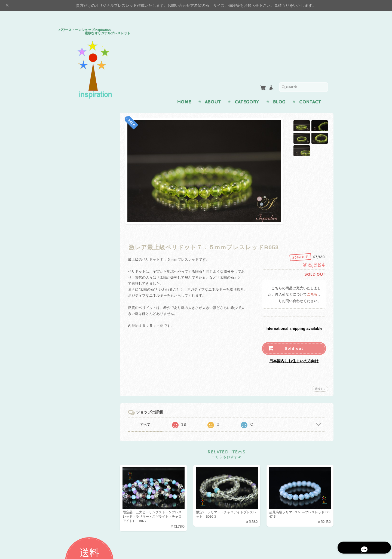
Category (247, 91)
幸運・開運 (74, 214)
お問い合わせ (76, 407)
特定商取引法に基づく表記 (86, 428)
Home (184, 91)
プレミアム (74, 284)
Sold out (294, 338)
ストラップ (74, 257)
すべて (146, 414)
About (213, 91)
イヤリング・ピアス (81, 247)
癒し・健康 (74, 193)
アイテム (72, 225)
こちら (312, 284)
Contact (310, 91)
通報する (320, 378)
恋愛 (69, 171)
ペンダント (74, 236)
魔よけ (71, 204)
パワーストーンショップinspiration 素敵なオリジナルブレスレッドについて (88, 391)
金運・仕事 (74, 182)
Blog (279, 91)
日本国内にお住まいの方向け (294, 350)
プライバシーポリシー (83, 418)
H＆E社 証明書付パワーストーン (87, 271)
